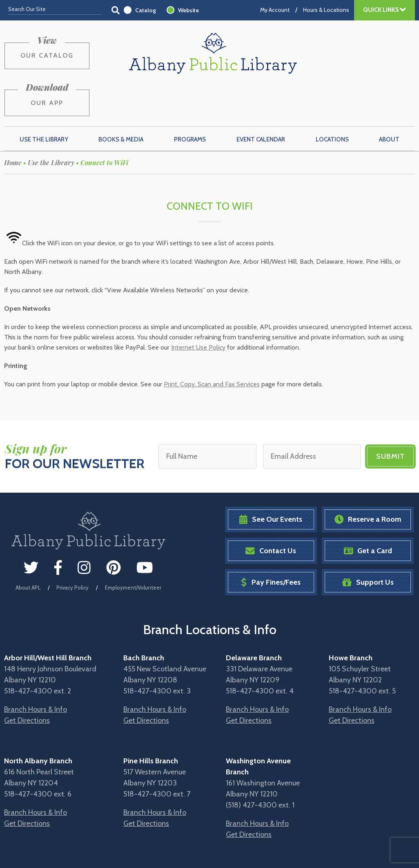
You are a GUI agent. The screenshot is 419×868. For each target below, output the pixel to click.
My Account (275, 10)
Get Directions (27, 682)
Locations (332, 101)
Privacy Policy (72, 549)
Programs (190, 101)
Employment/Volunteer (133, 549)
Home (13, 124)
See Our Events (271, 481)
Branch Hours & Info (36, 671)
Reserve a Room (368, 481)
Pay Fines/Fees (271, 544)
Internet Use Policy (198, 309)
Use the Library (44, 101)
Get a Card (368, 513)
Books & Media (121, 101)
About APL (28, 549)
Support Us (368, 544)
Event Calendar (261, 101)
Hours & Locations (326, 10)
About (389, 101)
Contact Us (271, 513)
